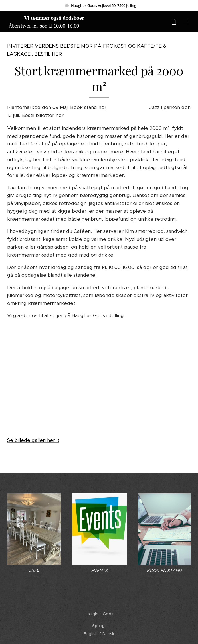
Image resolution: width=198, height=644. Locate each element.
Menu (185, 22)
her (102, 107)
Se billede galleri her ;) (33, 440)
